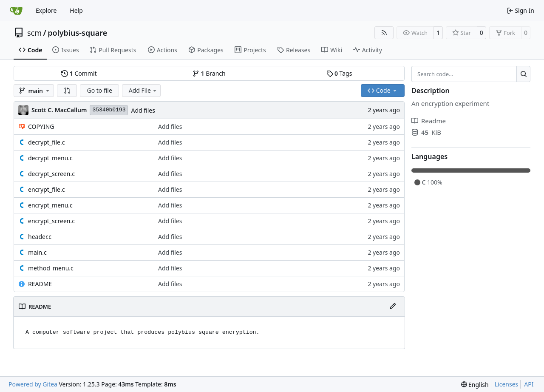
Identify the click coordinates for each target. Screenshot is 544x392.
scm (34, 33)
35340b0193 (109, 110)
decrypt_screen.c (51, 174)
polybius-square (77, 33)
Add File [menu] (143, 90)
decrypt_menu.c (50, 158)
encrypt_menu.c (50, 205)
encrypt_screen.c (51, 221)
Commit (79, 73)
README (40, 284)
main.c (37, 252)
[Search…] (523, 74)
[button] (67, 91)
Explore (46, 10)
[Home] (16, 11)
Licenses (507, 384)
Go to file (99, 90)
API (529, 384)
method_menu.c (51, 268)
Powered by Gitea (33, 384)
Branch (209, 73)
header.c (40, 237)
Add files (143, 110)
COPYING (41, 126)
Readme (429, 121)
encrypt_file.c (46, 189)
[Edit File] (393, 307)
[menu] (475, 385)
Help (76, 10)
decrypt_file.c (46, 142)
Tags (339, 73)
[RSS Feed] (384, 33)
